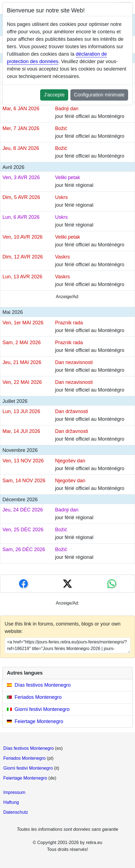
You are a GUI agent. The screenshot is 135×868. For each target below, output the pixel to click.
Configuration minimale (99, 95)
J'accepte (54, 95)
